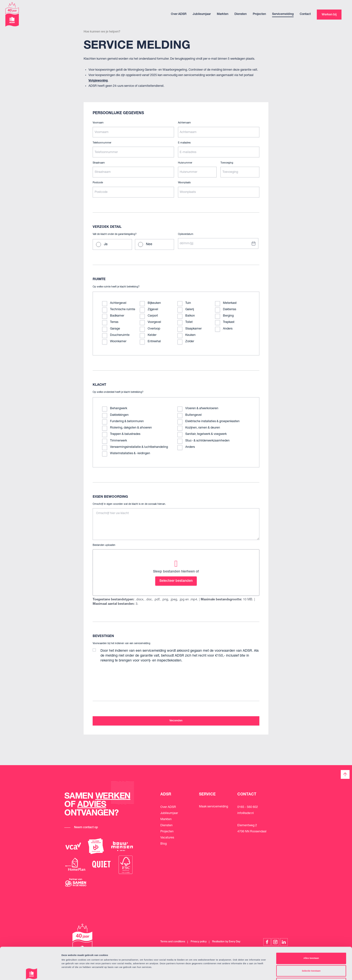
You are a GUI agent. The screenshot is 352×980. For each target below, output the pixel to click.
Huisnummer (185, 163)
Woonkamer (118, 342)
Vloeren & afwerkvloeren (202, 409)
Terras (114, 322)
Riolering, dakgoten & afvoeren (131, 428)
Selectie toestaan (311, 941)
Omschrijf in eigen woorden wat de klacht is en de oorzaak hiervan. (129, 504)
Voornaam (98, 123)
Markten (223, 14)
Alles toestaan (311, 928)
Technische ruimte (123, 310)
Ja (106, 244)
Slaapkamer (193, 329)
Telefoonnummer (102, 143)
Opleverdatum (186, 234)
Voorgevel (154, 322)
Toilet (189, 322)
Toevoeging (227, 163)
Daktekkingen (119, 415)
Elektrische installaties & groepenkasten (212, 422)
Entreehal (154, 342)
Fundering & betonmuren (127, 422)
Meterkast (230, 303)
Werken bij (329, 15)
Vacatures (167, 838)
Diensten (241, 14)
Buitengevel (193, 415)
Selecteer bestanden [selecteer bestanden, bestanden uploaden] (176, 581)
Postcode (98, 183)
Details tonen (208, 972)
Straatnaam (99, 163)
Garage (115, 329)
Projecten (259, 14)
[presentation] (130, 676)
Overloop (154, 329)
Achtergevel (118, 303)
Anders (228, 329)
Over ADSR (179, 14)
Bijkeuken (154, 303)
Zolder (190, 342)
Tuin (188, 303)
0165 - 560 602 (248, 807)
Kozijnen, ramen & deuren (203, 428)
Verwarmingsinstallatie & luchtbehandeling (139, 447)
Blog (164, 844)
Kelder (152, 335)
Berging (228, 316)
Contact (305, 14)
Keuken (190, 335)
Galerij (190, 310)
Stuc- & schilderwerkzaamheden (207, 441)
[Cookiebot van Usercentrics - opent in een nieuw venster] (32, 972)
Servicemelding (283, 14)
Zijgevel (153, 310)
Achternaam (184, 123)
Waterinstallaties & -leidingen (130, 454)
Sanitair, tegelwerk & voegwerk (206, 434)
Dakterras (230, 310)
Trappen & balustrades (125, 434)
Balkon (190, 316)
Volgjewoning (98, 81)
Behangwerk (119, 409)
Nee (149, 244)
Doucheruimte (120, 335)
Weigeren (311, 953)
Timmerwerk (118, 441)
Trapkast (229, 322)
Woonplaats (184, 183)
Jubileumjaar (202, 14)
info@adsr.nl (246, 813)
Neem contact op (86, 828)
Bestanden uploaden (104, 545)
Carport (153, 316)
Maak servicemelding (214, 807)
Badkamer (117, 316)
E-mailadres (184, 143)
